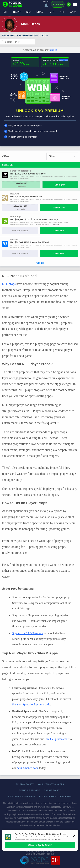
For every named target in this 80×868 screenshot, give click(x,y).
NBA (29, 12)
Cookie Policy (52, 790)
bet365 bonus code (28, 768)
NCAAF (17, 12)
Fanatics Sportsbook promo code (31, 704)
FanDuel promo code (57, 739)
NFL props (9, 284)
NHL (62, 12)
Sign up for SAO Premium (28, 633)
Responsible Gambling (22, 796)
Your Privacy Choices (51, 784)
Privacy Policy (25, 784)
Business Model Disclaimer (56, 796)
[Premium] (69, 6)
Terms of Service (30, 790)
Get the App (58, 4)
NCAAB (40, 12)
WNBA (73, 12)
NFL (6, 12)
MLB (52, 12)
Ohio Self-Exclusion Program (40, 854)
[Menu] (75, 4)
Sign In (53, 50)
